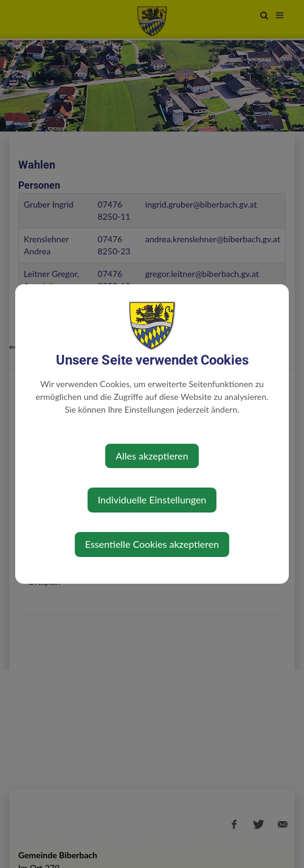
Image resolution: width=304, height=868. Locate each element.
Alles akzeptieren (152, 456)
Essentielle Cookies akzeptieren (152, 544)
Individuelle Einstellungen (152, 499)
